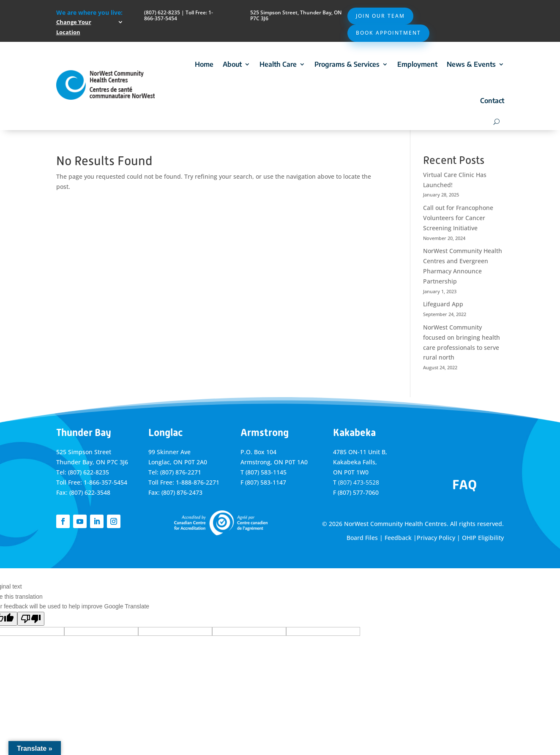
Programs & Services (347, 64)
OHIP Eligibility (483, 538)
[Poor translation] (31, 619)
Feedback (398, 538)
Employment (417, 64)
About (232, 64)
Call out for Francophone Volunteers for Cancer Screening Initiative (458, 218)
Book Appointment (388, 33)
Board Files (362, 538)
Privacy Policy (436, 538)
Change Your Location (74, 27)
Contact (492, 101)
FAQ (464, 485)
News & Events (471, 64)
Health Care (278, 64)
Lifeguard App (443, 304)
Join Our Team (380, 16)
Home (204, 64)
